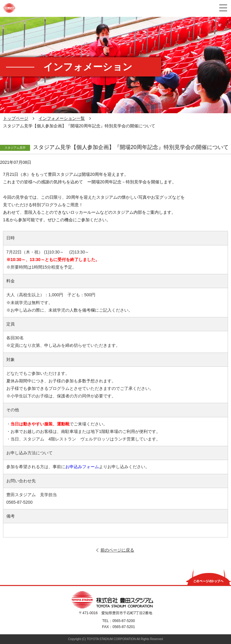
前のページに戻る (117, 550)
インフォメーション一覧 (62, 118)
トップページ (16, 118)
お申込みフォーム (82, 467)
